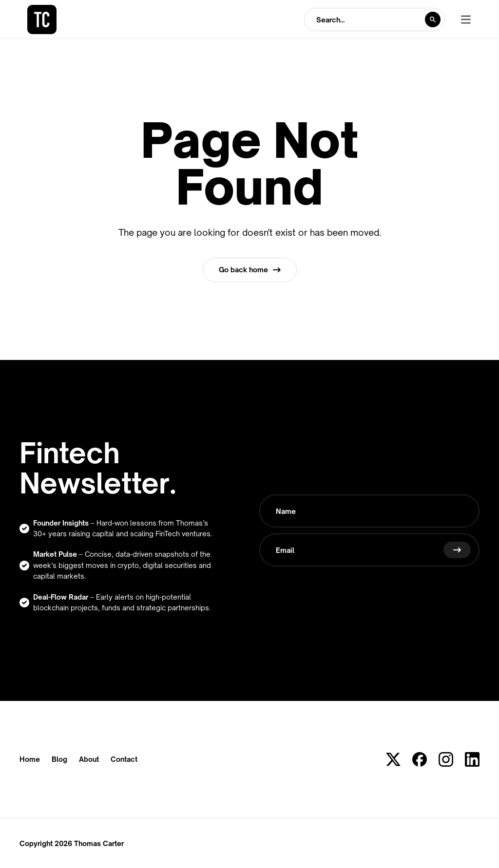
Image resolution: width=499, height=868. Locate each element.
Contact (124, 759)
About (89, 759)
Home (30, 759)
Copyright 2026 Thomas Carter (72, 843)
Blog (59, 759)
